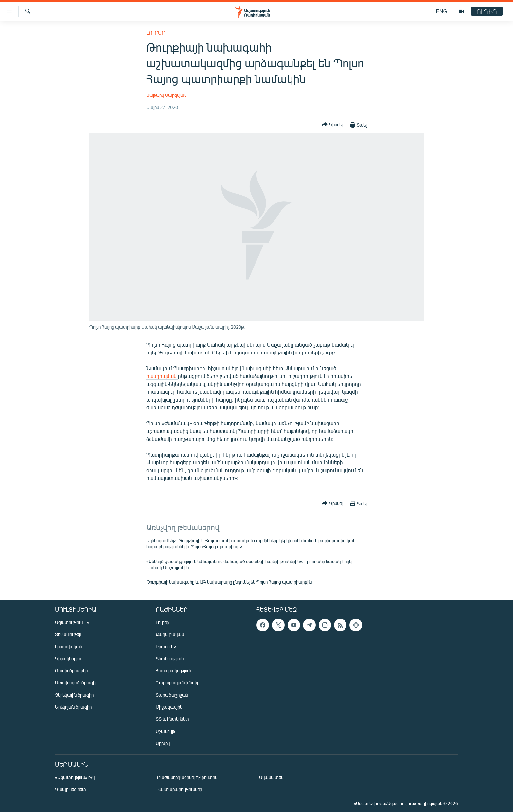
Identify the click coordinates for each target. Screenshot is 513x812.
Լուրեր (156, 33)
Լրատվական (69, 646)
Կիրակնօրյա (68, 658)
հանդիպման (162, 376)
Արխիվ (163, 743)
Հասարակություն (173, 671)
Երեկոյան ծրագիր (73, 707)
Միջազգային (169, 707)
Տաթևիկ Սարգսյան (166, 95)
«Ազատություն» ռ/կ (75, 777)
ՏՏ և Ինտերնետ (172, 719)
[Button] (332, 125)
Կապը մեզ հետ (71, 789)
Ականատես (271, 777)
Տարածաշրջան (172, 695)
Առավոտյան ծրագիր (76, 683)
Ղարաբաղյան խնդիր (177, 683)
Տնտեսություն (170, 658)
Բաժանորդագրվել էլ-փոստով (187, 777)
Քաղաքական (170, 634)
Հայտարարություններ (179, 789)
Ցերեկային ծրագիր (74, 695)
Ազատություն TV (72, 622)
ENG (442, 11)
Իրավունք (166, 646)
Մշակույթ (165, 731)
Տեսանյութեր (68, 634)
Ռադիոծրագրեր (71, 671)
